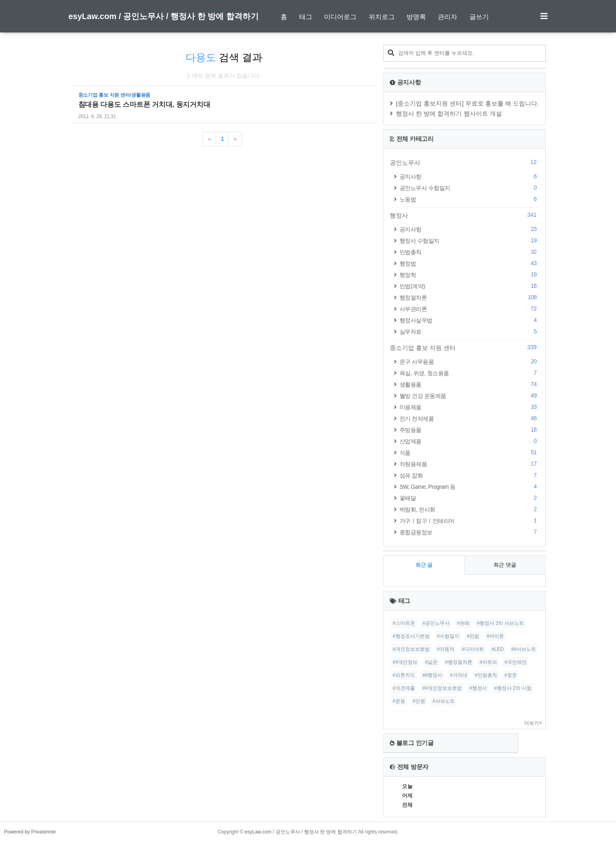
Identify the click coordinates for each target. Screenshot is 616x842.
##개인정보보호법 (442, 688)
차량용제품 (469, 464)
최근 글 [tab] (424, 565)
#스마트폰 (404, 623)
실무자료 (469, 331)
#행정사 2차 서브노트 (500, 623)
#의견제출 (404, 688)
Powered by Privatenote (30, 832)
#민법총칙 (486, 675)
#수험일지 (448, 636)
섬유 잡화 (469, 475)
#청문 (511, 675)
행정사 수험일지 (469, 241)
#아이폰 (495, 636)
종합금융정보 (469, 532)
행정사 (465, 215)
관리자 (447, 17)
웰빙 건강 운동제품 (469, 396)
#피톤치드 (404, 675)
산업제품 (469, 441)
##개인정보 (405, 662)
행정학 (469, 275)
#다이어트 (473, 649)
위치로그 (382, 17)
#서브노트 (444, 701)
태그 (306, 17)
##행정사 (432, 675)
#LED (497, 649)
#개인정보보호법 (411, 649)
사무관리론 (469, 309)
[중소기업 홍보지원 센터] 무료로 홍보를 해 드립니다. (468, 103)
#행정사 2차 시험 (513, 688)
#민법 (473, 636)
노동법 (469, 199)
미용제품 (469, 407)
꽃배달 (469, 498)
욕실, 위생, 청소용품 (469, 373)
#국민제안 (515, 662)
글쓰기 (479, 17)
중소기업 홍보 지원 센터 (465, 348)
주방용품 (469, 430)
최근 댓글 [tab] (505, 565)
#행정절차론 (459, 662)
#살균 (431, 662)
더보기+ (533, 723)
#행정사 (478, 688)
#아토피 (488, 662)
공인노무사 (465, 162)
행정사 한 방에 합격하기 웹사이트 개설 (449, 113)
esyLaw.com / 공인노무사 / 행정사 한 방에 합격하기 (164, 16)
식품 (469, 452)
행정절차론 (469, 297)
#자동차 (446, 649)
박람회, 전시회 (469, 509)
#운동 (399, 701)
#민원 (419, 701)
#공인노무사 (436, 623)
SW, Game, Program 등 (469, 487)
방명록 (416, 17)
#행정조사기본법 (411, 636)
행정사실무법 (469, 320)
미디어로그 (340, 17)
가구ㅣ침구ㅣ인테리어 (469, 521)
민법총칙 (469, 252)
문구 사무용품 (469, 362)
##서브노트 (524, 649)
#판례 (463, 623)
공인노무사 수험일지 (469, 188)
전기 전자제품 (469, 418)
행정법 (469, 263)
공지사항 (469, 176)
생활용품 (469, 384)
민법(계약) (469, 286)
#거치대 (459, 675)
